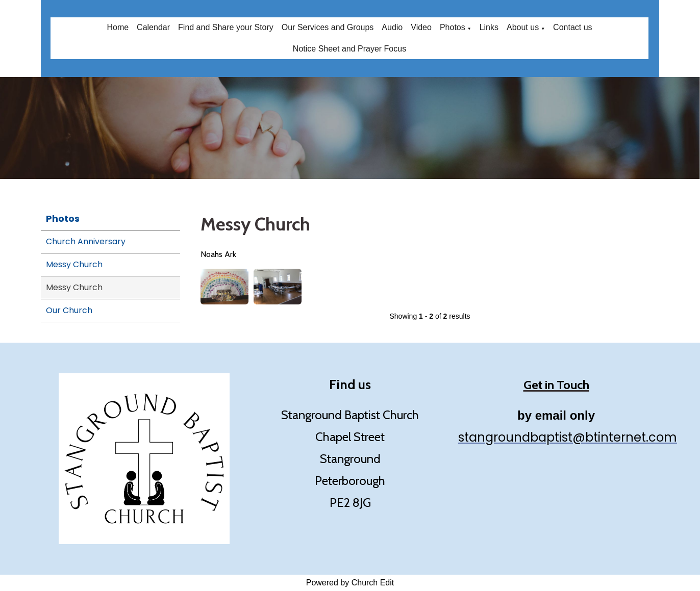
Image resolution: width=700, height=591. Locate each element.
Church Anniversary (86, 241)
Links (489, 27)
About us (523, 27)
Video (421, 27)
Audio (392, 27)
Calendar (153, 27)
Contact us (572, 27)
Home (118, 27)
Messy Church (74, 264)
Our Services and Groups (328, 27)
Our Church (69, 310)
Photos (453, 27)
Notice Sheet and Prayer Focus (349, 49)
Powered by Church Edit (350, 583)
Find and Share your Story (226, 27)
